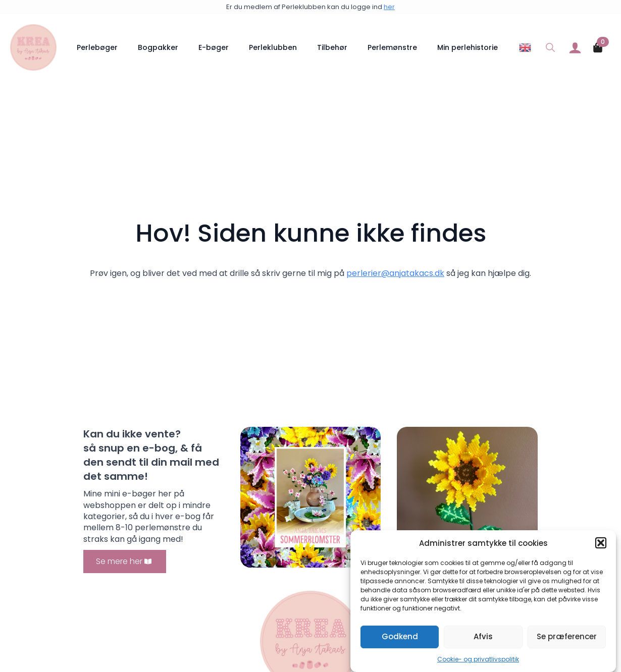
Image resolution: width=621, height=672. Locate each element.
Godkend (400, 637)
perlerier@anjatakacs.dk (395, 273)
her (389, 7)
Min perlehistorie (468, 47)
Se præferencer (567, 637)
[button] (601, 543)
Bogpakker (158, 47)
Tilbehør (332, 47)
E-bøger (214, 47)
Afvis (483, 637)
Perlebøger (97, 47)
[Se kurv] (598, 47)
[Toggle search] (550, 47)
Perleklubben (273, 47)
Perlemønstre (392, 47)
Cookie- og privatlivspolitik (478, 660)
